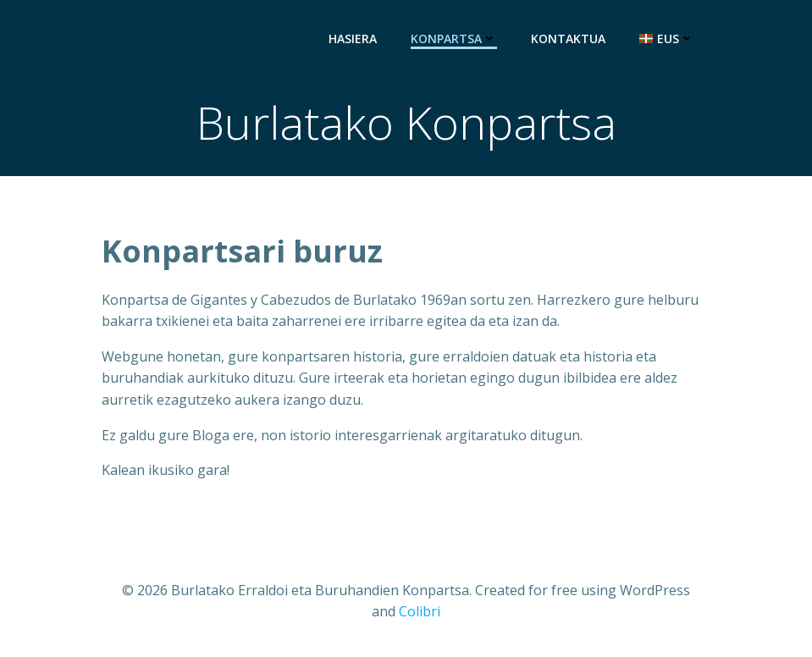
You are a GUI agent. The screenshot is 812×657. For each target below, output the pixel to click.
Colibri (420, 611)
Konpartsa (454, 39)
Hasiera (353, 39)
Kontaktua (568, 39)
